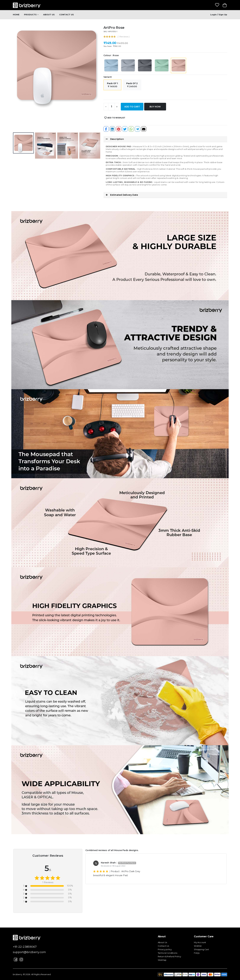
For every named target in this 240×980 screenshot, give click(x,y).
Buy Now (155, 107)
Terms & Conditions (168, 953)
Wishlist (198, 946)
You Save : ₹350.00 (112, 46)
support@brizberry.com (29, 952)
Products (30, 15)
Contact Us (67, 15)
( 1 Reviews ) (124, 37)
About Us (49, 15)
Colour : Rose (111, 55)
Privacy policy (165, 949)
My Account (200, 942)
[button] (165, 139)
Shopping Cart (201, 949)
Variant (108, 77)
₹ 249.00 (132, 85)
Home (16, 15)
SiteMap (162, 960)
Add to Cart (132, 107)
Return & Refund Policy (169, 956)
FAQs (197, 953)
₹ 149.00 (112, 85)
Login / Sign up (219, 15)
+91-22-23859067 (25, 947)
